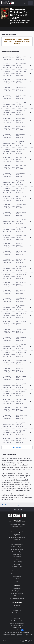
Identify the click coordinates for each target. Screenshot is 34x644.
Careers (17, 608)
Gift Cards (17, 596)
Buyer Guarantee (17, 613)
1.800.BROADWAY (20, 522)
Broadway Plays (17, 552)
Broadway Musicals (17, 549)
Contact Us (16, 520)
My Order (17, 535)
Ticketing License (17, 628)
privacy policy (29, 635)
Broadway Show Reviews (17, 598)
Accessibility (17, 610)
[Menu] (25, 3)
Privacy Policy (17, 619)
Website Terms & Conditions (17, 621)
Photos (17, 581)
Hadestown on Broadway (10, 505)
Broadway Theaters (17, 593)
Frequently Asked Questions (17, 537)
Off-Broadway (17, 564)
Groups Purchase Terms (17, 625)
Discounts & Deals (17, 567)
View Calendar (17, 447)
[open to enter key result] (30, 3)
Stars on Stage (17, 554)
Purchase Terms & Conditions (17, 623)
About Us (17, 605)
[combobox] (30, 3)
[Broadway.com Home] (8, 3)
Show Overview (7, 29)
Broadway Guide (17, 591)
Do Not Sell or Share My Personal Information (17, 632)
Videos (17, 579)
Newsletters (17, 588)
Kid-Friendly (17, 557)
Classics (17, 559)
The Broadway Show (17, 574)
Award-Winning (17, 562)
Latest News (17, 576)
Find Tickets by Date (17, 547)
